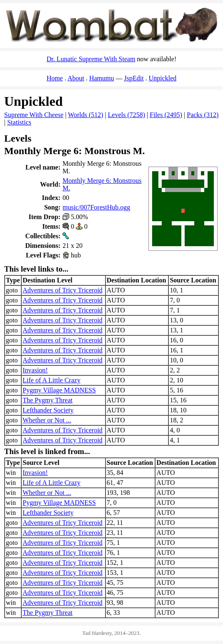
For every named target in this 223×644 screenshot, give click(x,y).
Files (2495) (166, 115)
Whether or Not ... (47, 420)
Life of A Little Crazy (51, 380)
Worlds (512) (85, 115)
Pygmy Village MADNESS (59, 390)
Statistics (19, 122)
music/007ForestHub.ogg (96, 207)
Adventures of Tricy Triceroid (63, 290)
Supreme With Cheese (34, 115)
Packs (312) (203, 115)
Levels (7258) (127, 115)
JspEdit (134, 78)
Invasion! (35, 370)
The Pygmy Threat (48, 400)
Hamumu (102, 78)
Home (55, 78)
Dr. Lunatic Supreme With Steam (91, 59)
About (76, 78)
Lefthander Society (48, 410)
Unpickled (163, 78)
